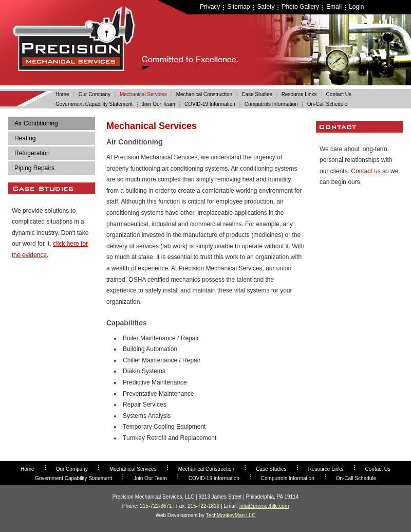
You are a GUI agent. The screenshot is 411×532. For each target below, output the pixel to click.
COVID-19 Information (210, 104)
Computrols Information (271, 104)
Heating (25, 138)
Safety (266, 7)
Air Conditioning (36, 123)
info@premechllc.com (264, 506)
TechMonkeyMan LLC (231, 515)
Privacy (210, 7)
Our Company (95, 94)
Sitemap (238, 7)
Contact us (366, 171)
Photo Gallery (300, 7)
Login (356, 7)
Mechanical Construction (204, 94)
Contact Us (339, 94)
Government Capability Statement (94, 104)
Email (334, 7)
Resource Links (299, 94)
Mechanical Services (143, 94)
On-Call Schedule (327, 104)
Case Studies (257, 94)
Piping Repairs (34, 168)
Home (62, 94)
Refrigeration (32, 153)
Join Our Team (158, 104)
